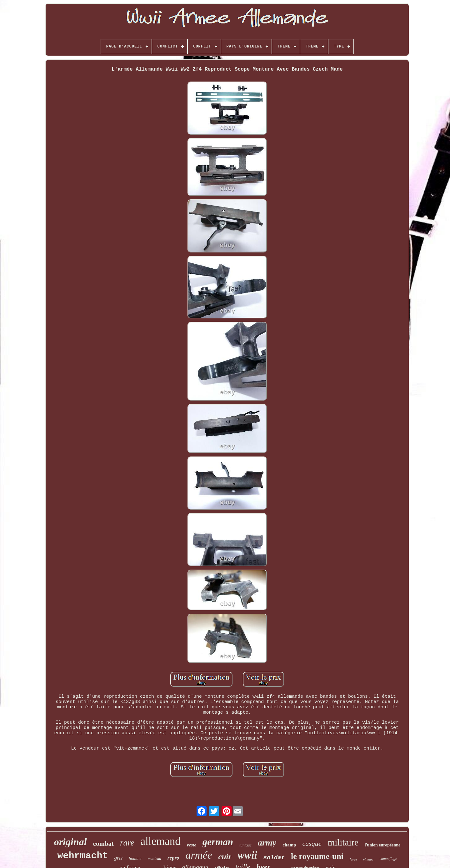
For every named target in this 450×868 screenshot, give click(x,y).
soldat (274, 858)
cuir (225, 857)
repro (173, 858)
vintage (368, 859)
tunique (245, 845)
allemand (161, 841)
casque (312, 843)
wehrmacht (83, 856)
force (353, 859)
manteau (154, 859)
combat (104, 844)
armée (199, 855)
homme (135, 858)
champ (289, 845)
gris (118, 858)
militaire (343, 842)
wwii (247, 855)
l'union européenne (383, 845)
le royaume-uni (317, 856)
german (218, 842)
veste (192, 845)
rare (127, 843)
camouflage (388, 859)
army (267, 843)
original (70, 842)
